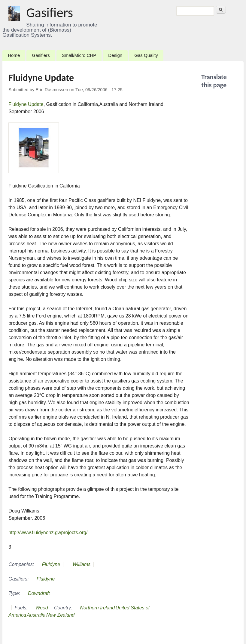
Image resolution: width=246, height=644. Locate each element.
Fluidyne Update (26, 104)
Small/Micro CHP (79, 55)
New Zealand (60, 615)
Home (14, 55)
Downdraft (39, 593)
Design (115, 55)
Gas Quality (146, 55)
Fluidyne (51, 564)
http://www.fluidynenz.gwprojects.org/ (48, 533)
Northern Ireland (97, 608)
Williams (82, 564)
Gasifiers (50, 12)
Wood (42, 608)
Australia (36, 615)
